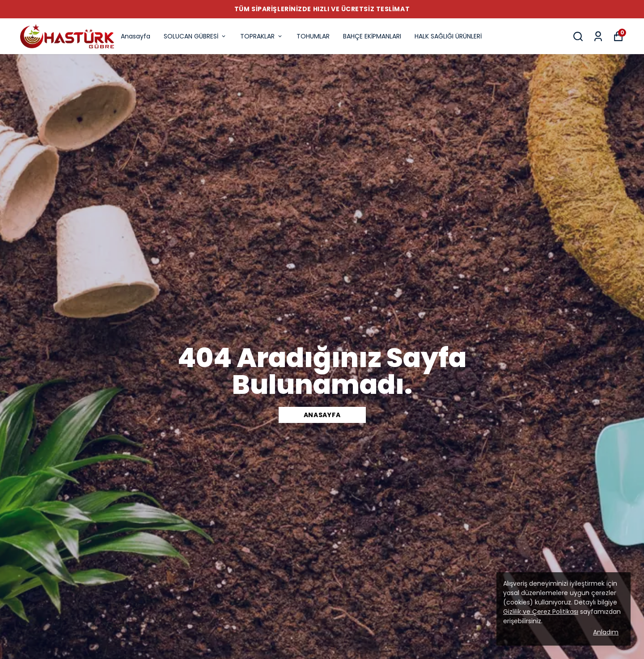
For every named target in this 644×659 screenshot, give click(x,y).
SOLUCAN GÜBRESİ (195, 36)
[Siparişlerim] (598, 36)
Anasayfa (136, 36)
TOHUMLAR (313, 36)
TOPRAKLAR (262, 36)
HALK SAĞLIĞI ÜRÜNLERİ (448, 36)
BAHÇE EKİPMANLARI (372, 36)
